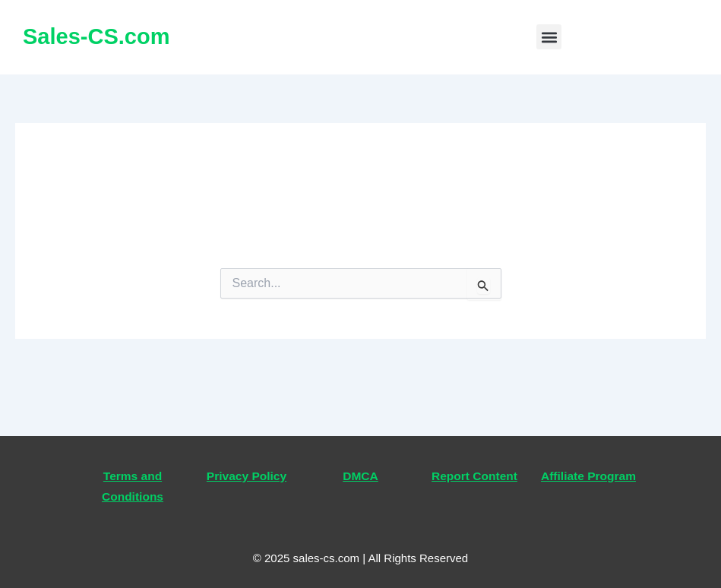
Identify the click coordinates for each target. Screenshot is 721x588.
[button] (549, 37)
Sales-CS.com (96, 36)
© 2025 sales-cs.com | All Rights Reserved (360, 558)
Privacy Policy (247, 476)
